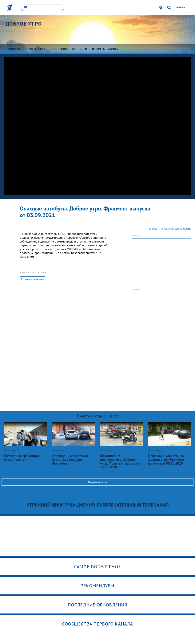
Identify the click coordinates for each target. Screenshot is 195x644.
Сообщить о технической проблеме (170, 228)
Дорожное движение (32, 279)
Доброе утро (24, 24)
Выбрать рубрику (105, 49)
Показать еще (97, 482)
